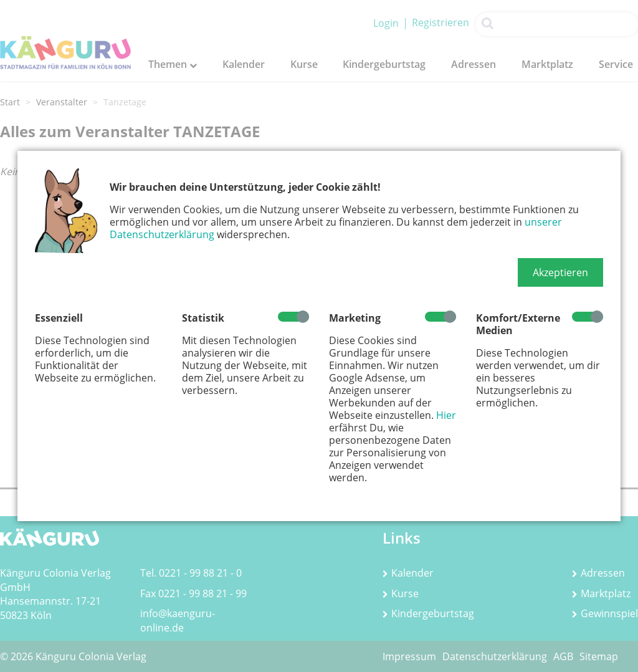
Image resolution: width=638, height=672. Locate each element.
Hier (446, 415)
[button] (560, 272)
